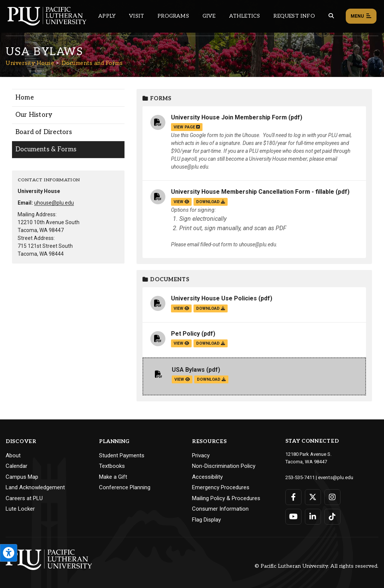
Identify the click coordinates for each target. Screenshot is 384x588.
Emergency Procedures (221, 487)
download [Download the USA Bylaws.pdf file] (211, 379)
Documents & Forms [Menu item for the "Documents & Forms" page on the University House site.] (46, 149)
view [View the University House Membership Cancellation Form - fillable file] (181, 202)
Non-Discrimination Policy (224, 466)
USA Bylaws (188, 370)
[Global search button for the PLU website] (331, 16)
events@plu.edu (335, 477)
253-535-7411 (300, 477)
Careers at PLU (24, 498)
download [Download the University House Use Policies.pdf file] (211, 308)
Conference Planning (125, 487)
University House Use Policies (214, 298)
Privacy (201, 455)
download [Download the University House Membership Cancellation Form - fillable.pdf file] (211, 202)
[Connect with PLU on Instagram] (332, 497)
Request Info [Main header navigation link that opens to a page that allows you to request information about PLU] (294, 16)
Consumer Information (220, 509)
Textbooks (112, 466)
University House (30, 63)
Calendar (16, 466)
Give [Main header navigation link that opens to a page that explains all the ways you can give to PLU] (209, 16)
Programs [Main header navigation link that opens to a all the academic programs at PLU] (173, 16)
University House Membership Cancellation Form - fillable (253, 192)
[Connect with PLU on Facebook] (293, 497)
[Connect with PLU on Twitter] (313, 497)
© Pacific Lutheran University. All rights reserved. (316, 566)
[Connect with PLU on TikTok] (332, 516)
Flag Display (206, 520)
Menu (361, 17)
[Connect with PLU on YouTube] (293, 516)
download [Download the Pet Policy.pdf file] (211, 343)
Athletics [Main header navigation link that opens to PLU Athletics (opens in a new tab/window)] (245, 16)
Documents (166, 280)
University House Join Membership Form (229, 117)
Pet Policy (185, 334)
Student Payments (122, 455)
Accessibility (207, 477)
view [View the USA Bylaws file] (182, 379)
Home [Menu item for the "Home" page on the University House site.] (25, 98)
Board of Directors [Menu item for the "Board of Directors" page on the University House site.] (44, 132)
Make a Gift (113, 477)
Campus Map (22, 477)
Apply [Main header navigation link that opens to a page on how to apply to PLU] (107, 16)
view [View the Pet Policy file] (181, 343)
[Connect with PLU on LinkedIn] (313, 516)
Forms (157, 99)
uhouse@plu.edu (54, 203)
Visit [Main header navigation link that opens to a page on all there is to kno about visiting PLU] (136, 16)
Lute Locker (20, 509)
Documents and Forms (92, 63)
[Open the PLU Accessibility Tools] (9, 553)
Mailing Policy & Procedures (226, 498)
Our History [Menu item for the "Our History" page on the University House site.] (34, 115)
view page (187, 127)
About (13, 455)
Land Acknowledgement (35, 487)
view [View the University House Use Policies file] (181, 308)
